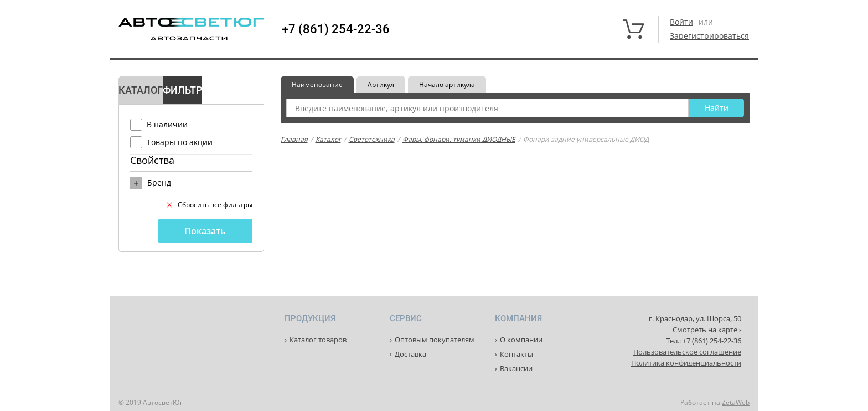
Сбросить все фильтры (210, 205)
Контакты (516, 354)
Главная (294, 139)
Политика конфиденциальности (686, 363)
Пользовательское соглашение (687, 352)
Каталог (328, 139)
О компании (521, 340)
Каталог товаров (318, 340)
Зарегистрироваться (709, 36)
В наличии (167, 124)
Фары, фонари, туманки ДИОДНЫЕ (459, 139)
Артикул (381, 84)
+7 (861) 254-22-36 (336, 29)
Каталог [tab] (141, 90)
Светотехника (372, 139)
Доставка (410, 354)
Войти (681, 22)
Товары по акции (180, 142)
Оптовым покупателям (435, 340)
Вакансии (516, 368)
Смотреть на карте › (707, 330)
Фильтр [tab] (182, 90)
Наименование (317, 84)
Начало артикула (447, 84)
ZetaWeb (736, 402)
